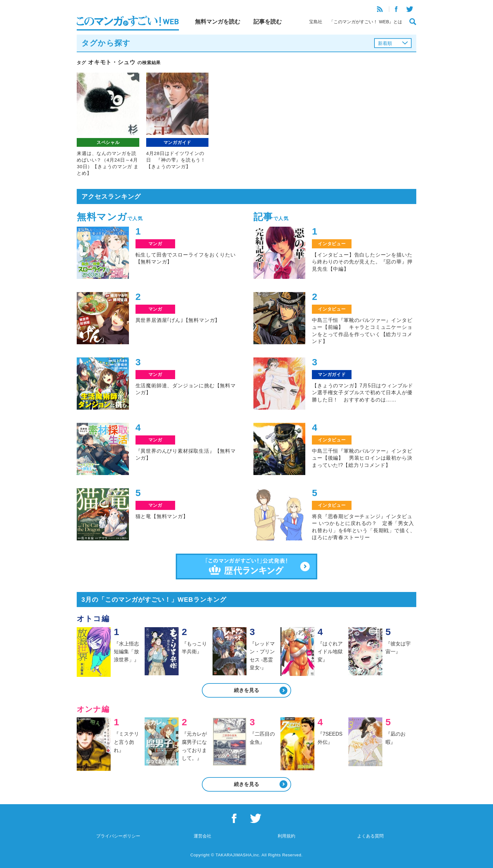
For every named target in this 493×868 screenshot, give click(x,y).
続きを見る (246, 690)
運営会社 (202, 836)
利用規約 (286, 836)
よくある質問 (370, 836)
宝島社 (316, 22)
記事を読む (268, 22)
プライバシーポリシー (118, 836)
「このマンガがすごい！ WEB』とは (366, 22)
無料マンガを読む (218, 22)
